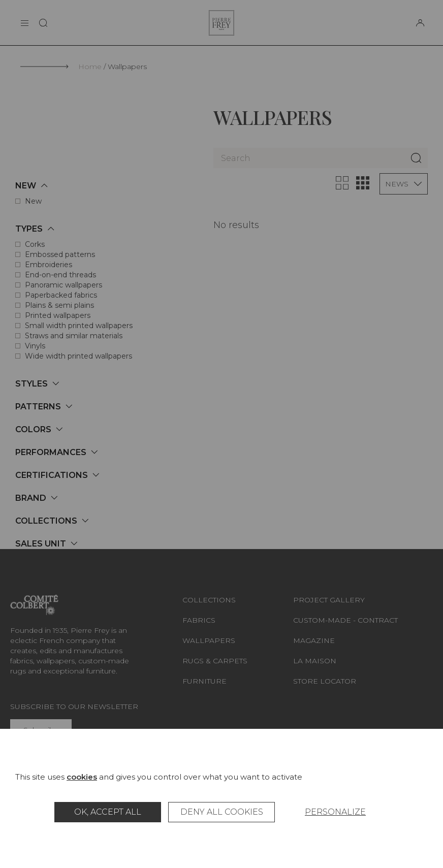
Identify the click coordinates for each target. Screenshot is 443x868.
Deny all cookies (222, 812)
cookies (82, 777)
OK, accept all (108, 812)
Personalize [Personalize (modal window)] (335, 812)
